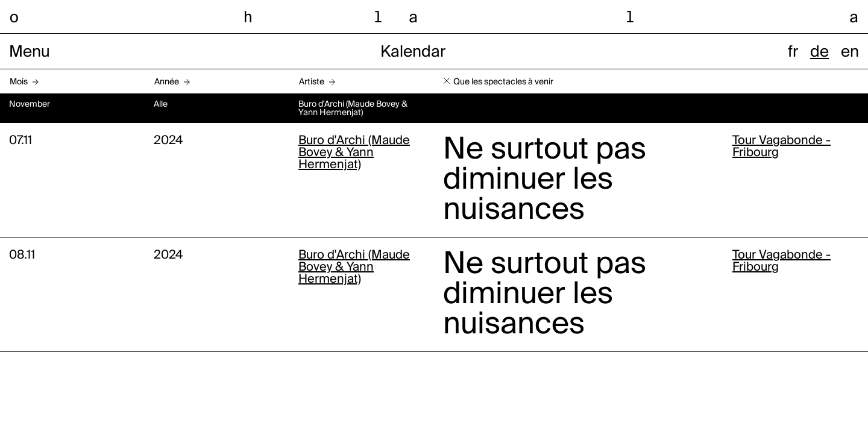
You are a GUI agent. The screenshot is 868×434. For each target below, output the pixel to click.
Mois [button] (19, 82)
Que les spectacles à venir (503, 82)
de (819, 52)
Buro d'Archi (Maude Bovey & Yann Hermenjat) (354, 153)
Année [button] (167, 82)
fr (793, 52)
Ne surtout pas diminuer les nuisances (545, 180)
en (850, 52)
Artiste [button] (312, 82)
